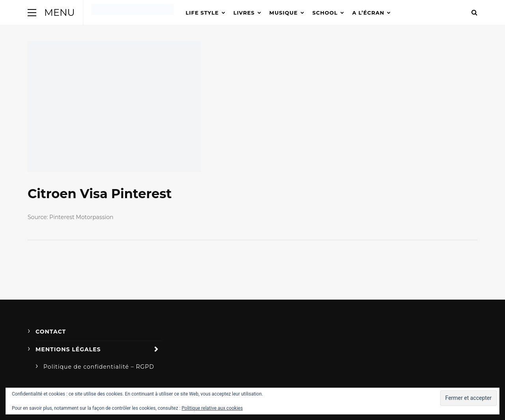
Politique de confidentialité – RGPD (99, 367)
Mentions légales (68, 349)
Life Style (202, 13)
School (325, 13)
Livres (244, 13)
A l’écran (368, 13)
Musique (284, 13)
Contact (51, 332)
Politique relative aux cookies (212, 408)
